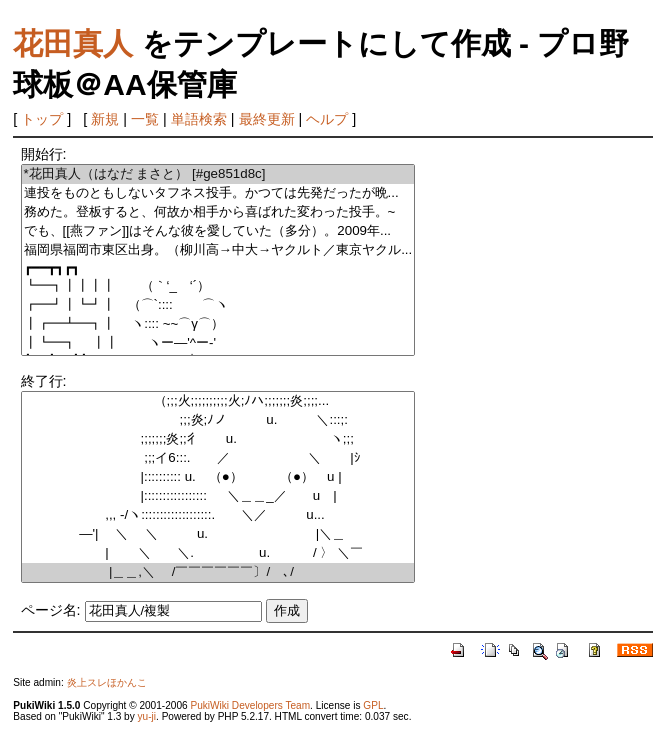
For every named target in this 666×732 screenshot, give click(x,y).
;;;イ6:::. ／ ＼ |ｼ (218, 458)
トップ (42, 119)
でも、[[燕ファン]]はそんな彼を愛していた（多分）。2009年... (218, 231)
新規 (105, 119)
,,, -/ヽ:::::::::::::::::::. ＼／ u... (218, 515)
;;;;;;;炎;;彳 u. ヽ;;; (218, 439)
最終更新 (267, 119)
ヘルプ (327, 119)
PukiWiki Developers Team (250, 705)
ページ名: (51, 610)
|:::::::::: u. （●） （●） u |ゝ (218, 477)
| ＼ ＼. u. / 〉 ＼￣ (218, 553)
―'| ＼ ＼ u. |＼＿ (218, 534)
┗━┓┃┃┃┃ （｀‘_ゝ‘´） (218, 286)
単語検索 (199, 119)
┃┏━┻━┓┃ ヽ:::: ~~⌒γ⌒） (218, 324)
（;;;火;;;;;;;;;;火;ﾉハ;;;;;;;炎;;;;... (218, 401)
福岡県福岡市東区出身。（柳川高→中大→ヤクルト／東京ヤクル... (218, 250)
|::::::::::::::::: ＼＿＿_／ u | (218, 496)
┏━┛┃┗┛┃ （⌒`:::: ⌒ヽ (218, 305)
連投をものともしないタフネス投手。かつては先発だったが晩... (218, 193)
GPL (373, 705)
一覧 (145, 119)
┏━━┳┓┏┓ (218, 268)
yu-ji (147, 716)
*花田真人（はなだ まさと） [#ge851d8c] (218, 174)
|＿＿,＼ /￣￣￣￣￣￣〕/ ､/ (218, 572)
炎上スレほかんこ (107, 682)
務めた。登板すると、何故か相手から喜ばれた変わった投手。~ (218, 212)
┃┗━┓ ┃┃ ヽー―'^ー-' (218, 343)
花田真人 (73, 43)
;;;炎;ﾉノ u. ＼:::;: (218, 420)
